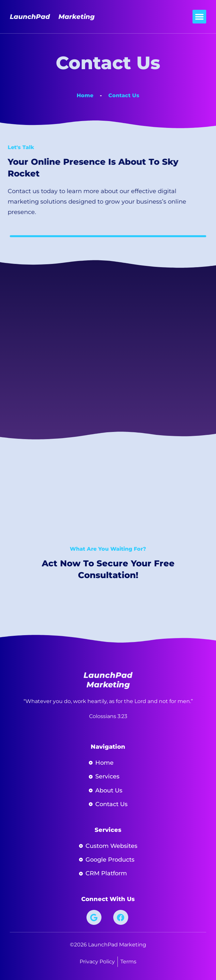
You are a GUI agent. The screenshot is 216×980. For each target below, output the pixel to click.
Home (85, 95)
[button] (199, 17)
